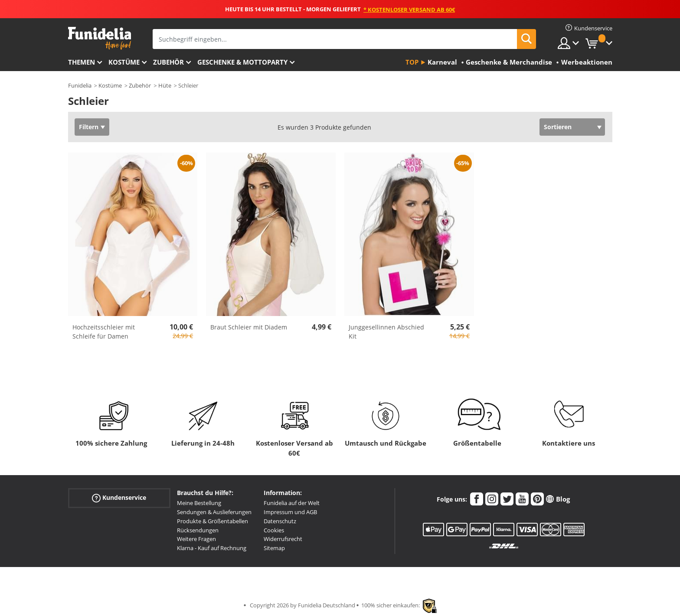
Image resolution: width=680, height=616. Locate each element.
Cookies (274, 530)
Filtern (89, 127)
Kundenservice (119, 498)
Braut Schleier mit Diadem (249, 327)
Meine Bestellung (199, 503)
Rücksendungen (198, 530)
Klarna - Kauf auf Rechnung (212, 548)
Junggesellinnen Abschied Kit (386, 332)
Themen (82, 62)
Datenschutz (280, 521)
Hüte (165, 85)
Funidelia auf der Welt (292, 503)
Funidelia (80, 85)
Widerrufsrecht (283, 539)
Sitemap (274, 548)
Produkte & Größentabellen (212, 521)
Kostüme (124, 62)
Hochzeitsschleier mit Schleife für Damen (104, 332)
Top (412, 62)
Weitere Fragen (196, 539)
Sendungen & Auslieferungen (214, 512)
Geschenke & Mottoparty (242, 62)
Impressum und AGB (290, 512)
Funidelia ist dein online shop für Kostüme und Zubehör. (100, 38)
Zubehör (168, 62)
